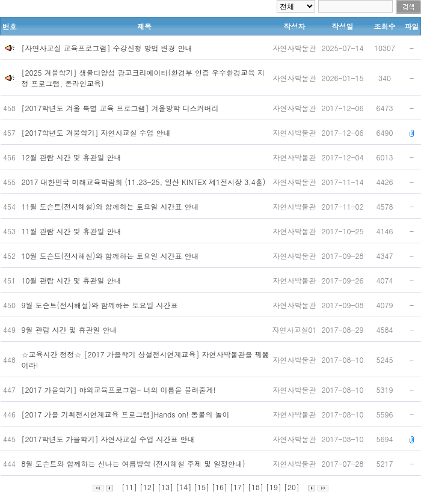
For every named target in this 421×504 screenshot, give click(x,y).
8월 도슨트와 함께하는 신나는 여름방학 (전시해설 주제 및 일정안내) (135, 463)
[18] (256, 487)
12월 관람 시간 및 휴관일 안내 (73, 157)
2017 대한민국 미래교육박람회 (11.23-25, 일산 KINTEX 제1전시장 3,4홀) (145, 182)
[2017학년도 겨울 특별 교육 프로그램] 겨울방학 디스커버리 (121, 108)
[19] (274, 487)
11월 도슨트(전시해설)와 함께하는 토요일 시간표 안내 (113, 206)
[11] (129, 487)
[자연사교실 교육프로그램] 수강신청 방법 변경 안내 (107, 48)
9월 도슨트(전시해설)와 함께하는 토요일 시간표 (101, 305)
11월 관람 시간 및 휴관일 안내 (73, 231)
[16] (220, 487)
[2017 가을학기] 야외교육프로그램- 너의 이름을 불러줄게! (120, 390)
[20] (292, 487)
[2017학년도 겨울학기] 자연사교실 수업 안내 (97, 132)
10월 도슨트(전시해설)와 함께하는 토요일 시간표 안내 (113, 256)
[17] (238, 487)
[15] (201, 487)
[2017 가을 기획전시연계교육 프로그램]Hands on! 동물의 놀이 (127, 414)
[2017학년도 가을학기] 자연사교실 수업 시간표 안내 (109, 439)
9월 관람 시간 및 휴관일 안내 (71, 329)
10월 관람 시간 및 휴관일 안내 (73, 280)
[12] (147, 487)
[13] (165, 487)
